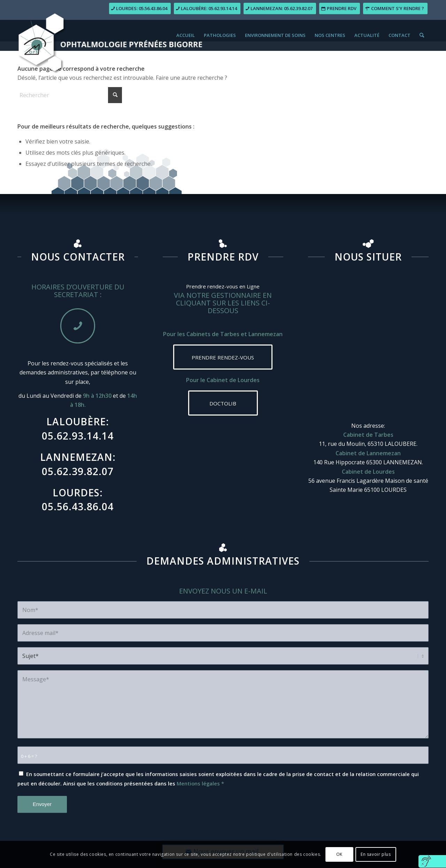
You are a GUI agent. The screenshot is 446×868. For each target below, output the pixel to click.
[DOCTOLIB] (223, 403)
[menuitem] (186, 35)
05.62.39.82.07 (78, 471)
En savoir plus (376, 854)
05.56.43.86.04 (78, 506)
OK (339, 854)
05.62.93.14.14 (78, 436)
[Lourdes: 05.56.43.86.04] (140, 9)
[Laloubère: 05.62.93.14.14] (207, 9)
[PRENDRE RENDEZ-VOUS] (223, 357)
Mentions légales (198, 783)
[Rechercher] (422, 35)
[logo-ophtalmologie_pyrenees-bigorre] (110, 28)
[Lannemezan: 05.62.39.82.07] (280, 9)
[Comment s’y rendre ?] (395, 9)
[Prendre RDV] (340, 9)
